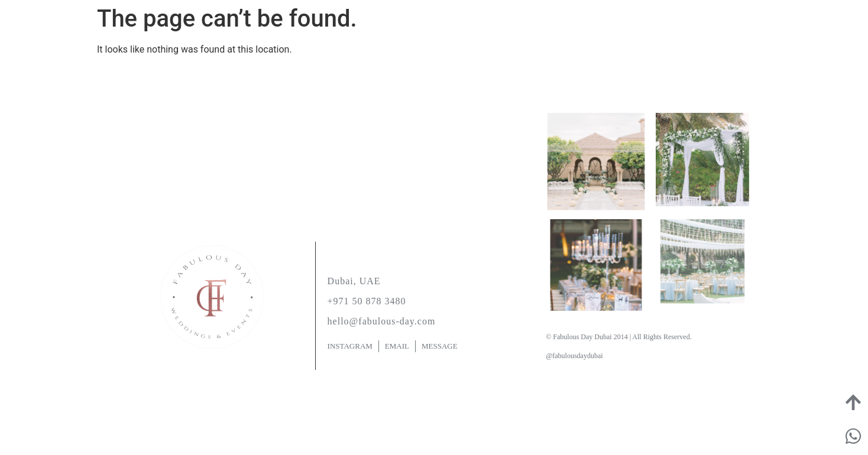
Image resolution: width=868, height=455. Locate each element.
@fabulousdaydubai (574, 356)
